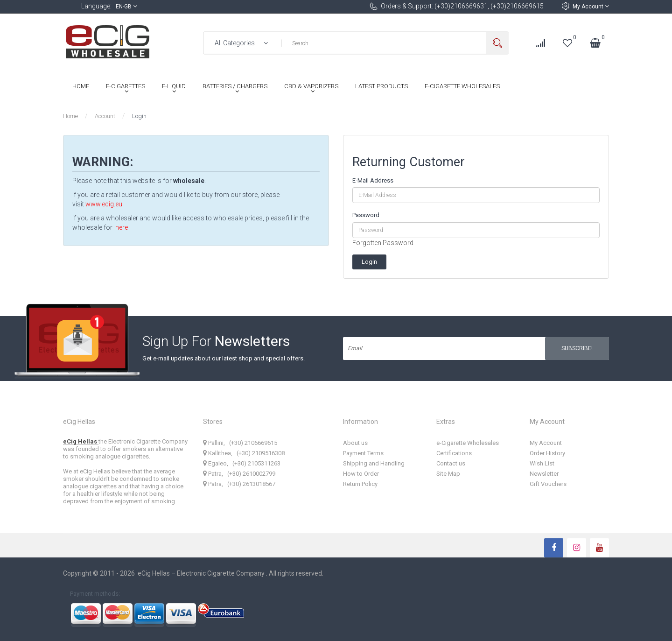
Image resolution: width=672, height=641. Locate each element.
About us (355, 443)
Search (497, 43)
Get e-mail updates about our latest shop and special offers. (224, 358)
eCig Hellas (81, 441)
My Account (591, 6)
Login (139, 116)
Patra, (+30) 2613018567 (239, 484)
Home (70, 116)
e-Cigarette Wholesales (468, 443)
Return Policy (360, 484)
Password (366, 215)
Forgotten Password (383, 243)
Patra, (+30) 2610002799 (239, 474)
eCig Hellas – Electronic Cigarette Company (202, 573)
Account (105, 116)
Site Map (448, 474)
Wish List (542, 463)
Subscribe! (577, 348)
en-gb (126, 6)
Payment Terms (363, 453)
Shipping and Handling (374, 463)
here (122, 227)
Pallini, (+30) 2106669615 (240, 443)
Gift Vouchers (548, 484)
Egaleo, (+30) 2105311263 (242, 463)
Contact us (451, 463)
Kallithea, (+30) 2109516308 (244, 453)
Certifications (454, 453)
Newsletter (544, 474)
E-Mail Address (373, 180)
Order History (547, 453)
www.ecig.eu (104, 204)
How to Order (361, 474)
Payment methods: (95, 594)
